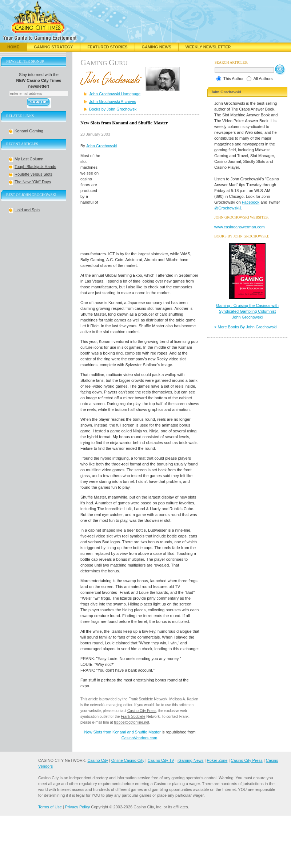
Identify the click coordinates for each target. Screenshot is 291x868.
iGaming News (191, 760)
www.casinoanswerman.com (240, 227)
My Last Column (29, 159)
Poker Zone (217, 760)
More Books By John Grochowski (247, 327)
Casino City (97, 760)
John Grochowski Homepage (115, 94)
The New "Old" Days (33, 182)
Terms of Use (50, 807)
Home (13, 47)
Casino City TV (161, 760)
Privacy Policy (77, 807)
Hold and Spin (27, 210)
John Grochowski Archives (113, 101)
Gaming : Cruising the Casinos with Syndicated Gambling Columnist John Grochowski (247, 311)
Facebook (251, 202)
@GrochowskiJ (228, 208)
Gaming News (157, 47)
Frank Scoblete (141, 699)
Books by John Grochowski (113, 109)
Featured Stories (107, 47)
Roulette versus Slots (33, 174)
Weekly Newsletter (208, 47)
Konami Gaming (29, 131)
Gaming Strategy (53, 47)
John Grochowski (101, 146)
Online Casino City (128, 760)
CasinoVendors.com (139, 738)
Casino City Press (142, 711)
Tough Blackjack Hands (35, 167)
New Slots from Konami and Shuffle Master (122, 732)
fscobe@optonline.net (131, 722)
